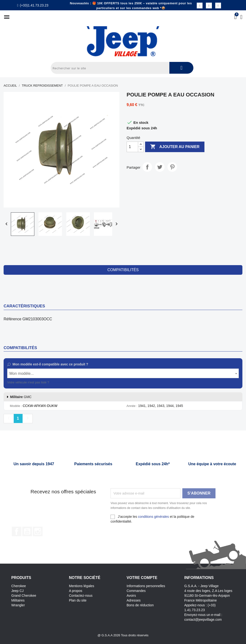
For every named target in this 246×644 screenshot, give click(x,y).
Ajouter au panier (175, 147)
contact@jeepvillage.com (203, 620)
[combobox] (123, 373)
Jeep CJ (17, 591)
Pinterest (172, 167)
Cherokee (19, 586)
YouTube (27, 531)
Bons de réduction (140, 605)
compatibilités (123, 270)
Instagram (38, 531)
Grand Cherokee (24, 596)
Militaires (18, 600)
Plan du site (78, 600)
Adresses (134, 600)
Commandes (136, 591)
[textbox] (123, 374)
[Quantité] (132, 147)
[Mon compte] (241, 17)
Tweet (160, 167)
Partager (147, 167)
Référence (12, 319)
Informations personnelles (146, 586)
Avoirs (131, 596)
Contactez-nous (81, 596)
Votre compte (142, 578)
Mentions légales (82, 586)
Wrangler (18, 605)
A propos (76, 591)
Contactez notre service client (71, 382)
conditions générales (154, 517)
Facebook (17, 531)
